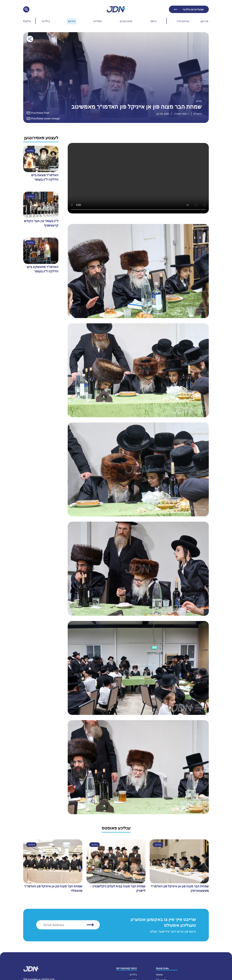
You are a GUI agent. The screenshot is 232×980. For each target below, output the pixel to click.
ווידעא (72, 21)
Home (159, 974)
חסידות (98, 21)
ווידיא (199, 101)
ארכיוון (205, 21)
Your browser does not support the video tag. (138, 178)
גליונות (27, 21)
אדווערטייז (183, 21)
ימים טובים (126, 21)
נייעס (154, 21)
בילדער (46, 21)
